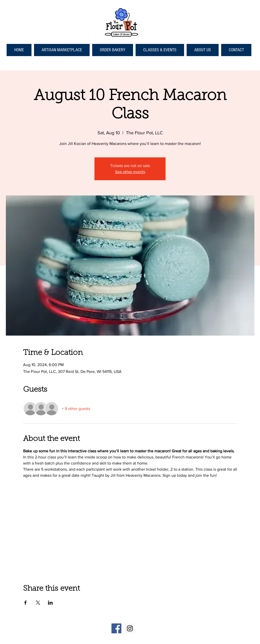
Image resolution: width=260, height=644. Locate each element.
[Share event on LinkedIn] (50, 603)
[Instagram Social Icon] (130, 628)
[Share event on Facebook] (26, 603)
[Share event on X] (38, 603)
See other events (130, 172)
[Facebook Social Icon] (116, 628)
